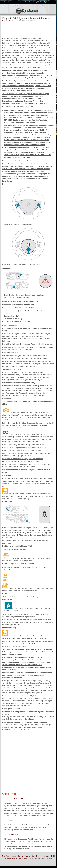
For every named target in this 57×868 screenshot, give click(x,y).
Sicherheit (14, 20)
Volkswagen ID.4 (11, 858)
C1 (22, 2)
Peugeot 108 (6, 20)
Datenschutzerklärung (32, 856)
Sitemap (13, 856)
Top (8, 856)
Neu (4, 856)
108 (46, 2)
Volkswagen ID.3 (48, 856)
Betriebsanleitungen (10, 2)
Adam (39, 2)
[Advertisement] (28, 29)
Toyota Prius (23, 858)
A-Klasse (30, 2)
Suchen (20, 856)
